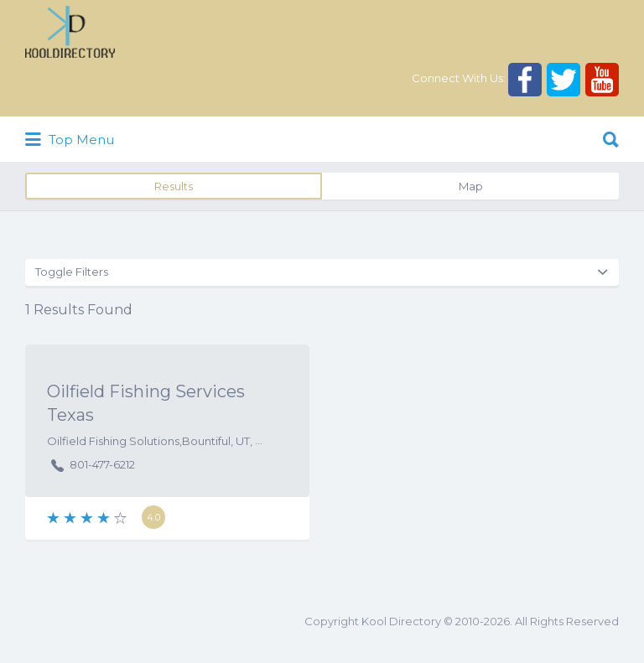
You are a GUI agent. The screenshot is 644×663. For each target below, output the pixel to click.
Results (174, 186)
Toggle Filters (72, 272)
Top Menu (70, 140)
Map (471, 186)
